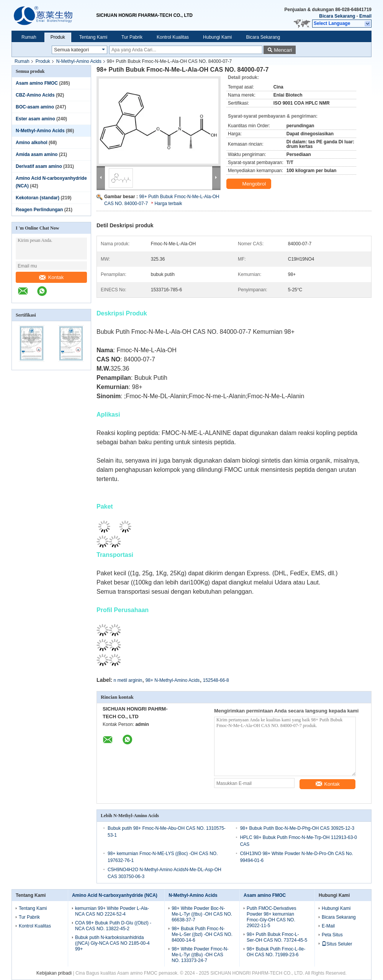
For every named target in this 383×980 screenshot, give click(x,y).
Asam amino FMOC (37, 83)
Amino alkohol (32, 143)
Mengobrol (250, 184)
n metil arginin (128, 680)
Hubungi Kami (217, 37)
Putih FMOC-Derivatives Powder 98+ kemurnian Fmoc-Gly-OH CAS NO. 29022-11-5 (271, 917)
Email (365, 16)
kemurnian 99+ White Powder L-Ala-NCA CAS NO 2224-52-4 (112, 911)
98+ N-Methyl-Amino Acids (173, 680)
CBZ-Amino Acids (35, 95)
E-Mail (328, 926)
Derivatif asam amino (39, 166)
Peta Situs (332, 935)
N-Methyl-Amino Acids (79, 61)
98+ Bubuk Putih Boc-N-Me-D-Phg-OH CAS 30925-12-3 (297, 828)
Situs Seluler (337, 944)
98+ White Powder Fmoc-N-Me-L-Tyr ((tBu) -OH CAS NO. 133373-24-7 (200, 955)
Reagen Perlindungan (39, 210)
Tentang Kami (93, 37)
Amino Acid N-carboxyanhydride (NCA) (115, 895)
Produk (58, 37)
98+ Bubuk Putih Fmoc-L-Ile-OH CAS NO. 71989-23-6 (276, 952)
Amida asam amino (37, 154)
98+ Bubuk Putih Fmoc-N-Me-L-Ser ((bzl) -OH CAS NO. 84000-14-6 (202, 934)
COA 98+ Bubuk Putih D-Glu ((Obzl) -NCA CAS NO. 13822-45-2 (113, 926)
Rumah (29, 37)
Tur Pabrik (132, 37)
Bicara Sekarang (337, 16)
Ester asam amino (35, 119)
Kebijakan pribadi (54, 973)
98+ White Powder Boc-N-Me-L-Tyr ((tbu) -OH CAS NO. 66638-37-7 (202, 914)
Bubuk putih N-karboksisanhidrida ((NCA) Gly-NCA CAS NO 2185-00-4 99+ (112, 943)
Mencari (283, 50)
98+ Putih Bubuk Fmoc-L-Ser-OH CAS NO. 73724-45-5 (277, 937)
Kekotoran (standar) (38, 198)
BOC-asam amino (35, 107)
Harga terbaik (168, 204)
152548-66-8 (216, 680)
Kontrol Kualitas (173, 37)
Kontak (51, 277)
